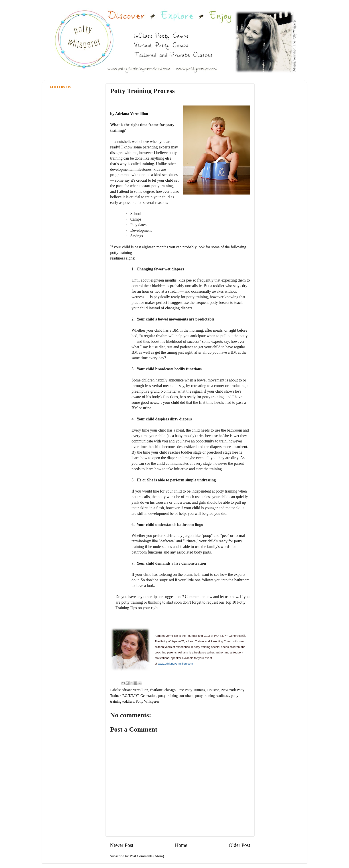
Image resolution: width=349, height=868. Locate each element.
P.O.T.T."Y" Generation (139, 696)
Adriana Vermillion (132, 114)
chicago (170, 690)
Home (181, 845)
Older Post (239, 845)
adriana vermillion (135, 690)
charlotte (156, 690)
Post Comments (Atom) (147, 856)
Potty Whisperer (147, 702)
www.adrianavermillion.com (175, 664)
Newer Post (122, 845)
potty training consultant (176, 696)
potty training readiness (212, 696)
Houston (213, 690)
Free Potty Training (191, 690)
